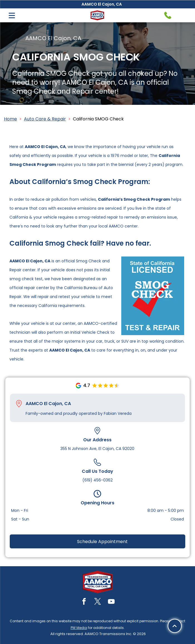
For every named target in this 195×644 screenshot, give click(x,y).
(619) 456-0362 (97, 480)
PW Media (79, 628)
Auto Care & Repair (45, 119)
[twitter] (98, 602)
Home (10, 119)
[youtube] (111, 602)
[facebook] (84, 602)
